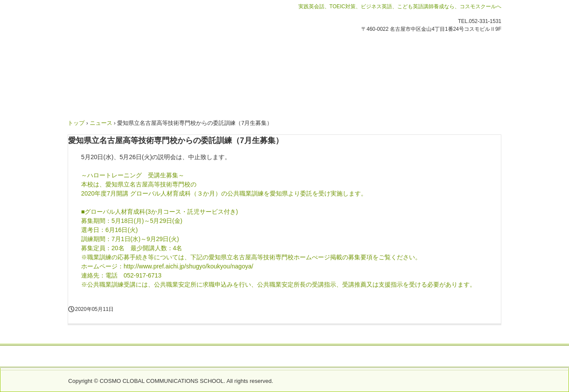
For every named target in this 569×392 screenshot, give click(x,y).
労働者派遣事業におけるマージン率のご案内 (262, 357)
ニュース (101, 123)
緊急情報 (149, 357)
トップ (76, 123)
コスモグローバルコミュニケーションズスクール (163, 60)
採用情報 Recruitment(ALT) (368, 357)
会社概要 (181, 357)
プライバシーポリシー (445, 357)
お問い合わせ (111, 357)
